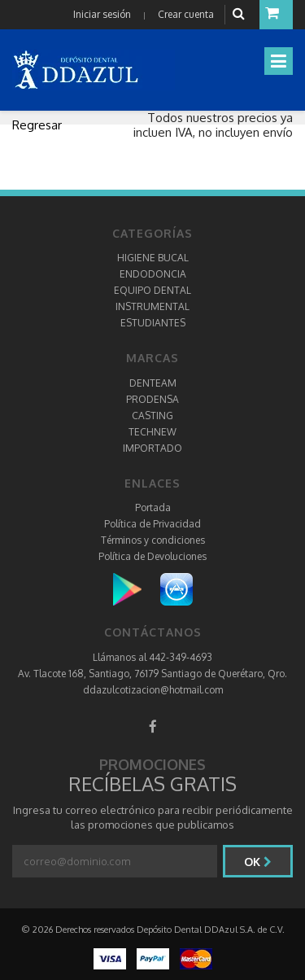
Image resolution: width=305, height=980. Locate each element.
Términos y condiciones (153, 540)
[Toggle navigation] (279, 61)
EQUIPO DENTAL (152, 290)
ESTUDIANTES (153, 323)
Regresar (37, 125)
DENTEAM (153, 383)
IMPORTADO (152, 448)
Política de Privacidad (152, 524)
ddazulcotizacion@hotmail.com (153, 690)
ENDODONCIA (153, 274)
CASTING (152, 416)
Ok (258, 862)
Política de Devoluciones (152, 556)
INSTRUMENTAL (152, 306)
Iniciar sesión (102, 14)
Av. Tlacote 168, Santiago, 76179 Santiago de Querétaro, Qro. (152, 674)
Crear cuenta (186, 14)
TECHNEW (152, 432)
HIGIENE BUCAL (153, 258)
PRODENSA (152, 399)
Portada (153, 507)
